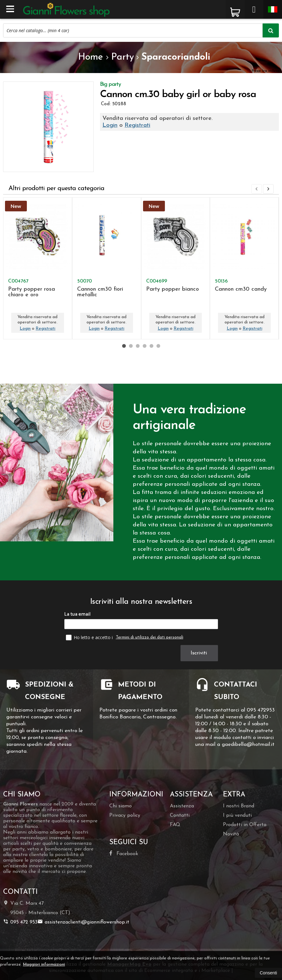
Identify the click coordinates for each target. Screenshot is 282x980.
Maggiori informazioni (44, 965)
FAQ (175, 825)
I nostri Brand (239, 806)
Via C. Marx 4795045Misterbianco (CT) (37, 908)
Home (91, 57)
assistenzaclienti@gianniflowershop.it (83, 922)
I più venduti (237, 815)
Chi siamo (121, 806)
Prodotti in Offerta (245, 825)
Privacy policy (125, 815)
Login (110, 125)
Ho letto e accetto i (90, 637)
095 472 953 (20, 922)
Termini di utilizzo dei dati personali (150, 637)
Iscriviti (200, 653)
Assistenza (182, 806)
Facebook (124, 853)
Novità (231, 834)
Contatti (180, 815)
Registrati (137, 125)
